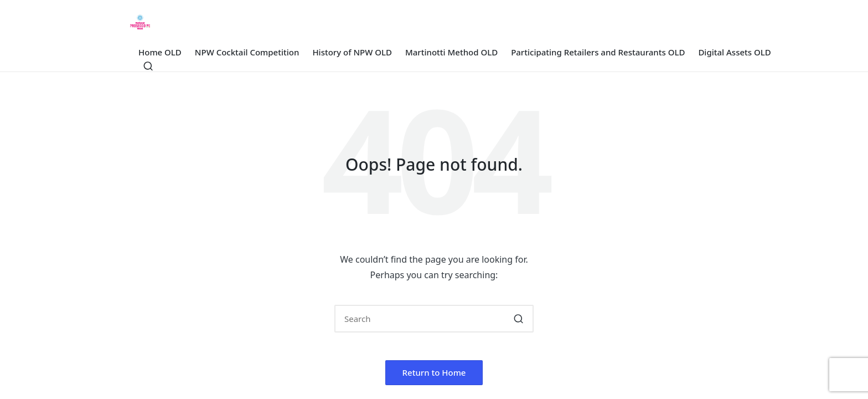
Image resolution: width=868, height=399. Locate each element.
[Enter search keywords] (434, 319)
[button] (518, 319)
